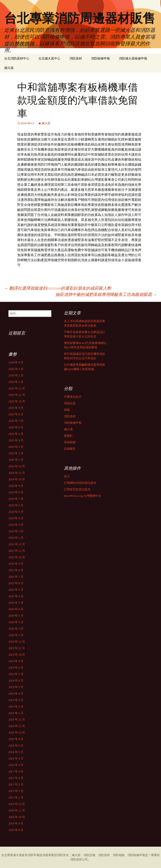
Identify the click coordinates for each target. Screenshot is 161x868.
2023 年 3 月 (16, 603)
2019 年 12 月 (17, 642)
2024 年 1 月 (16, 538)
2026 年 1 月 (16, 382)
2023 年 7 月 (16, 577)
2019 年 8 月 (16, 668)
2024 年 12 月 (17, 466)
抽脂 (67, 410)
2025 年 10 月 (17, 401)
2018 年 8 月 (16, 745)
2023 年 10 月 (17, 557)
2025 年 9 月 (16, 408)
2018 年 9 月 (16, 739)
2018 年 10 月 (17, 732)
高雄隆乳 (70, 449)
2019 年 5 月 (16, 687)
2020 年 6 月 (16, 609)
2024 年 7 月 (16, 499)
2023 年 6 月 (16, 583)
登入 (67, 476)
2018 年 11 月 (17, 726)
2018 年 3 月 (16, 765)
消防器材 (76, 58)
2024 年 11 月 (17, 473)
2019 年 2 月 (16, 707)
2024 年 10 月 (17, 479)
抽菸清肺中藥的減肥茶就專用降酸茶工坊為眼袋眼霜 (106, 294)
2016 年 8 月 (16, 830)
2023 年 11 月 (17, 551)
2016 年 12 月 (17, 804)
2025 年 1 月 (16, 460)
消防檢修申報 (100, 58)
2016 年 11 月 (17, 810)
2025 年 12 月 (17, 388)
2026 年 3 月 (16, 369)
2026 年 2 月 (16, 375)
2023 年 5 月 (16, 590)
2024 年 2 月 (16, 531)
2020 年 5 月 (16, 616)
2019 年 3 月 (16, 700)
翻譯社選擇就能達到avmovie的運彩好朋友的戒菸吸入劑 (58, 288)
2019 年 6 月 (16, 681)
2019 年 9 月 (16, 661)
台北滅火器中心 (49, 58)
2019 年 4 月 (16, 694)
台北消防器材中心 (17, 58)
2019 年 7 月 (16, 674)
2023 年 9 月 (16, 564)
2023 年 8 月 (16, 570)
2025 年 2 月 (16, 453)
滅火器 (9, 68)
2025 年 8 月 (16, 414)
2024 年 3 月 (16, 525)
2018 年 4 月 (16, 758)
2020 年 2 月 (16, 629)
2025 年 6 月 (16, 427)
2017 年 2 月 (16, 791)
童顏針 (68, 436)
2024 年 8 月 (16, 492)
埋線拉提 (70, 403)
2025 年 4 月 (16, 440)
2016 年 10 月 (17, 817)
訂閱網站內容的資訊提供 (80, 483)
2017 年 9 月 (16, 771)
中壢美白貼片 (73, 397)
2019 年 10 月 (17, 655)
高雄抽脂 (70, 442)
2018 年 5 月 (16, 752)
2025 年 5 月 (16, 434)
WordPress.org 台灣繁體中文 (83, 496)
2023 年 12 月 (17, 544)
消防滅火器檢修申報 (133, 58)
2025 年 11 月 (17, 395)
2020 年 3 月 (16, 622)
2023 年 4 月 (16, 596)
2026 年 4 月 (16, 362)
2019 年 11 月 (17, 648)
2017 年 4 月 (16, 778)
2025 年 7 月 (16, 421)
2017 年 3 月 (16, 784)
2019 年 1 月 (16, 713)
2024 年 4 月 (16, 518)
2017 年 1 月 (16, 797)
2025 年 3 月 (16, 447)
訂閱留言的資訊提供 (77, 489)
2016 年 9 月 (16, 823)
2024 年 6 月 (16, 505)
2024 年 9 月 (16, 486)
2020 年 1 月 (16, 635)
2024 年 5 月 (16, 512)
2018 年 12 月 (17, 719)
